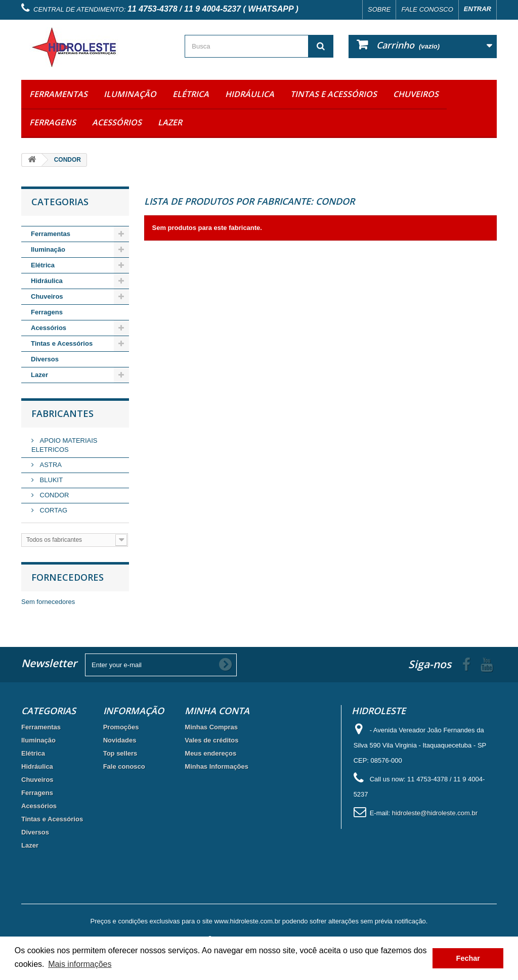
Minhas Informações (217, 766)
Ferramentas (58, 94)
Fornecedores (68, 577)
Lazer (170, 122)
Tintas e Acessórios (334, 94)
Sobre (379, 9)
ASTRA (50, 465)
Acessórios (117, 122)
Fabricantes (62, 413)
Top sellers (120, 753)
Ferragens (53, 122)
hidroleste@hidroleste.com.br (435, 813)
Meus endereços (210, 753)
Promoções (121, 727)
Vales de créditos (211, 740)
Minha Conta (217, 711)
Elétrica (191, 94)
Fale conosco (427, 9)
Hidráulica (250, 94)
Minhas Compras (211, 727)
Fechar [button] (468, 958)
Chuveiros (416, 94)
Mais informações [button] (80, 964)
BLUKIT (50, 480)
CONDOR (53, 495)
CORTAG (53, 510)
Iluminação (130, 94)
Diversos (45, 359)
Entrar (478, 9)
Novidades (120, 740)
